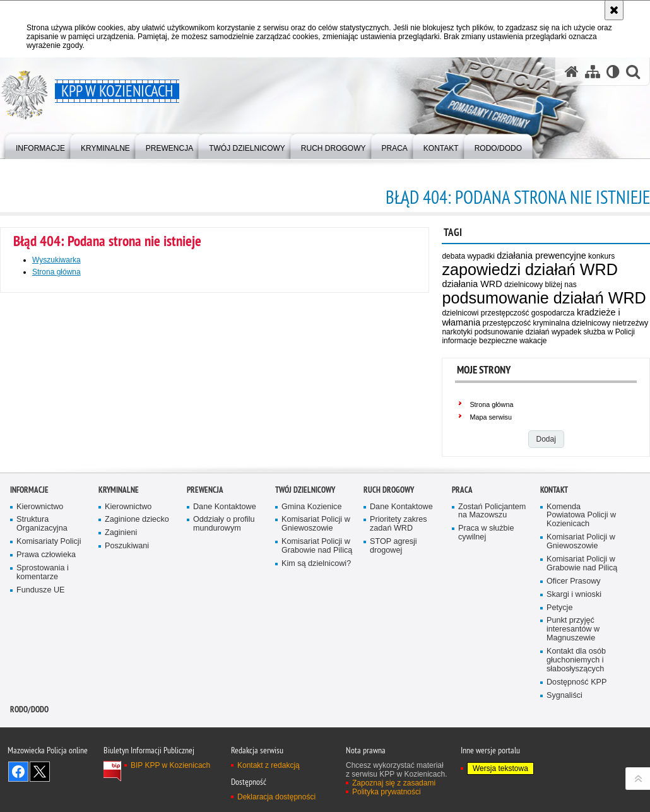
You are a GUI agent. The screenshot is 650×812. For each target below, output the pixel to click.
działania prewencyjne (541, 256)
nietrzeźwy (631, 323)
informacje (459, 341)
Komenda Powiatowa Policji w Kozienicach (581, 617)
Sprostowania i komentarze (43, 674)
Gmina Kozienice (311, 609)
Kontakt (554, 591)
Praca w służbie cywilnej (486, 635)
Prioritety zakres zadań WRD (399, 626)
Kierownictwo (40, 609)
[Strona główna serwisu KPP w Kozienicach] (572, 72)
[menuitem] (40, 145)
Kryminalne (119, 591)
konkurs (601, 256)
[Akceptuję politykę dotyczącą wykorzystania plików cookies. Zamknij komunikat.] (614, 10)
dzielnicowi (460, 313)
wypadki (481, 256)
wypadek (566, 332)
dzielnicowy (591, 323)
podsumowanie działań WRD (544, 298)
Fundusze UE (41, 692)
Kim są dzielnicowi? (316, 665)
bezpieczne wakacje (513, 341)
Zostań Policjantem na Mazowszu (492, 613)
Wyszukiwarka (56, 260)
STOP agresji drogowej (393, 648)
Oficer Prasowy (574, 683)
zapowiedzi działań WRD (530, 269)
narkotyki (457, 332)
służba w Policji (609, 332)
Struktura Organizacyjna (42, 626)
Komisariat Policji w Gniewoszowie (316, 626)
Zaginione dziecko (137, 622)
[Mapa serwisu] (593, 72)
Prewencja (205, 591)
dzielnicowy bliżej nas (541, 285)
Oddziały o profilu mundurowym (224, 626)
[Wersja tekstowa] (613, 72)
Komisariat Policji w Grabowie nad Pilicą (317, 648)
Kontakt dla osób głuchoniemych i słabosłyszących (576, 762)
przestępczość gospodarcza (528, 313)
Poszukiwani (127, 648)
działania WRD (472, 284)
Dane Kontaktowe (225, 609)
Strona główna (491, 404)
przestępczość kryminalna (526, 323)
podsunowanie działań (512, 332)
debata (453, 256)
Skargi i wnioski (574, 696)
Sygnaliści (564, 797)
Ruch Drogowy (389, 591)
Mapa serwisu (491, 417)
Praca (462, 591)
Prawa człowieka (46, 656)
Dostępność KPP (576, 784)
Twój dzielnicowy (305, 591)
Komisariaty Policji (49, 644)
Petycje (559, 709)
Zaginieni (121, 635)
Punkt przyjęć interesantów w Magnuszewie (573, 732)
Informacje (29, 591)
